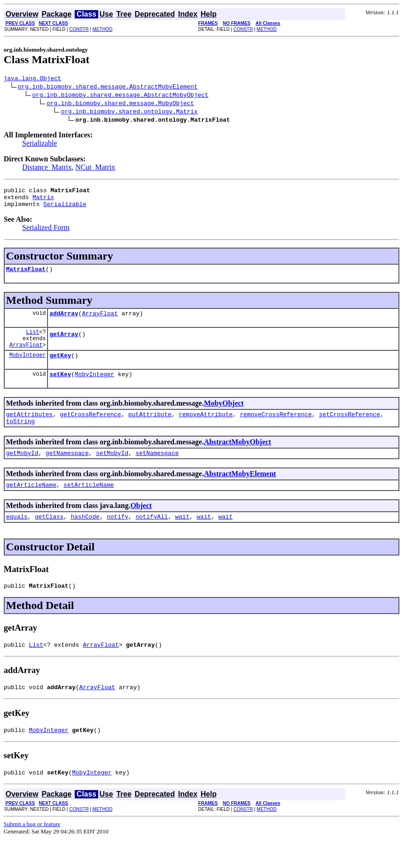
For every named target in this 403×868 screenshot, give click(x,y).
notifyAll (152, 538)
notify (117, 538)
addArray (64, 321)
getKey (60, 369)
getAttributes (29, 431)
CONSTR (79, 29)
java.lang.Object (33, 79)
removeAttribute (205, 431)
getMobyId (22, 472)
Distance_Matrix (47, 168)
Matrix (43, 201)
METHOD (103, 29)
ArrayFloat (100, 321)
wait (182, 538)
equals (17, 538)
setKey (60, 389)
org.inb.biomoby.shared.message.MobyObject (120, 104)
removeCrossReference (276, 431)
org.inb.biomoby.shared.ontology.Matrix (129, 112)
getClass (49, 538)
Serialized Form (46, 233)
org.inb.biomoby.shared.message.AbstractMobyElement (108, 88)
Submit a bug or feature (32, 853)
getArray (64, 345)
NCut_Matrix (95, 168)
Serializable (40, 145)
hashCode (85, 538)
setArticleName (89, 505)
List (33, 341)
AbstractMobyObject (237, 460)
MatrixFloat (26, 276)
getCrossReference (91, 431)
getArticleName (31, 505)
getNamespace (67, 472)
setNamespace (157, 472)
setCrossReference (350, 431)
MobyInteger (27, 369)
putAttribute (150, 431)
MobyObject (224, 418)
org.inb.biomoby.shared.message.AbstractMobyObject (120, 96)
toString (20, 439)
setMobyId (112, 472)
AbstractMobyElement (240, 493)
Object (141, 526)
